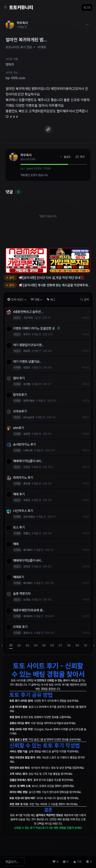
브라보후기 (20, 411)
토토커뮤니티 (21, 7)
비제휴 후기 (20, 627)
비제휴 (42, 47)
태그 (51, 300)
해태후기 (19, 577)
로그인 (87, 7)
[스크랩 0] (89, 862)
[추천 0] (55, 862)
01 (11, 645)
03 (27, 645)
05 (44, 645)
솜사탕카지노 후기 (25, 444)
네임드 (17, 318)
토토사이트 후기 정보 (19, 47)
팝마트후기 (20, 395)
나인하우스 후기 (23, 511)
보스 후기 (19, 527)
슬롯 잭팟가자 (22, 594)
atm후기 (19, 428)
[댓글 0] (66, 862)
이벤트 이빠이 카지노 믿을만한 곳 (34, 328)
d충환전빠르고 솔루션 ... (28, 312)
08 (69, 645)
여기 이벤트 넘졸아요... (27, 361)
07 (60, 645)
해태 (16, 544)
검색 (84, 300)
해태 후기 (19, 494)
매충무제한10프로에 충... (29, 610)
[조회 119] (77, 862)
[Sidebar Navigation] (6, 7)
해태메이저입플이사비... (28, 461)
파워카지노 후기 (23, 478)
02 (19, 645)
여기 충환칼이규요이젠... (28, 345)
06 (52, 645)
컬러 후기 (19, 378)
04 (36, 645)
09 (77, 645)
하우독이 (26, 155)
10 (85, 645)
